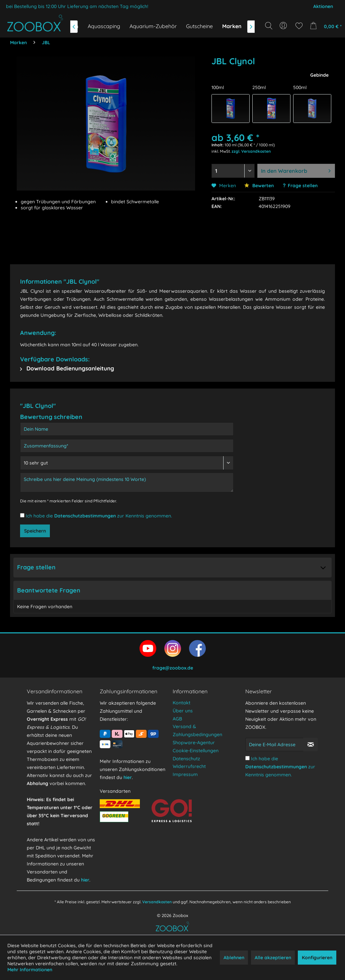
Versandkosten (157, 902)
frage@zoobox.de (173, 668)
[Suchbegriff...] (271, 41)
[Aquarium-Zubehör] (153, 26)
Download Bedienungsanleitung (67, 368)
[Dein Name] (127, 429)
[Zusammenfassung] (127, 446)
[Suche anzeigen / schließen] (269, 26)
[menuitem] (284, 26)
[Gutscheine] (199, 26)
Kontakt (182, 703)
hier (85, 880)
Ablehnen (234, 958)
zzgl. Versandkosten (251, 151)
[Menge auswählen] (233, 171)
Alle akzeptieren (273, 958)
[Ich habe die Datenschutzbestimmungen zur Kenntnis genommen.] (22, 515)
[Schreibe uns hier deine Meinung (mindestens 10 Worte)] (127, 482)
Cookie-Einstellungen (196, 751)
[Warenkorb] (324, 26)
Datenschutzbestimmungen (85, 516)
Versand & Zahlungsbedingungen (197, 730)
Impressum (185, 774)
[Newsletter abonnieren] (311, 745)
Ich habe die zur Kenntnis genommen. (99, 516)
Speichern (35, 531)
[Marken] (232, 26)
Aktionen (323, 6)
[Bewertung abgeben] (127, 463)
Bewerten (259, 186)
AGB (177, 719)
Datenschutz (186, 759)
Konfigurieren (317, 958)
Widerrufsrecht (189, 766)
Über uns (183, 711)
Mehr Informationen (30, 970)
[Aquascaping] (104, 26)
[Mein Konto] (284, 26)
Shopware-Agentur (194, 743)
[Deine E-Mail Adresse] (274, 745)
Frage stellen (303, 186)
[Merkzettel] (299, 26)
